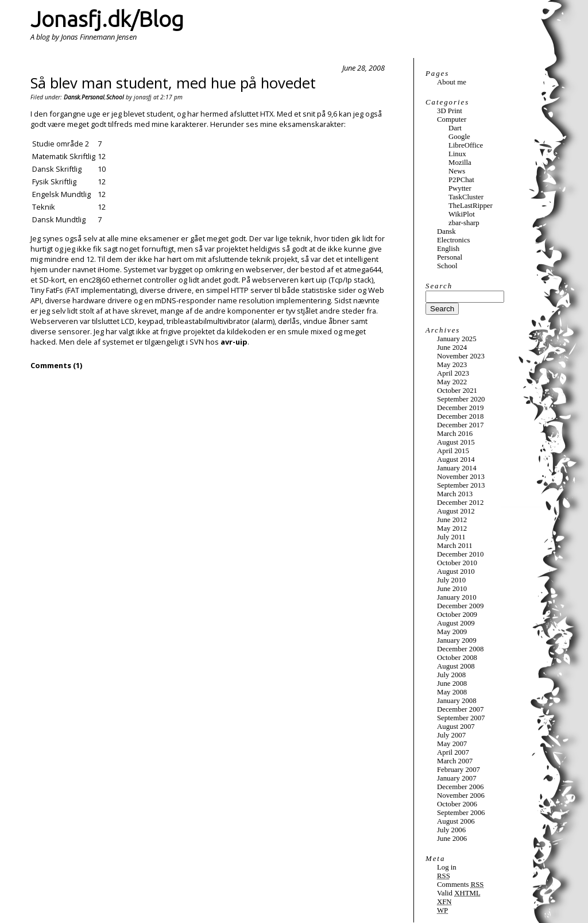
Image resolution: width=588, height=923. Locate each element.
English (448, 249)
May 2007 (452, 744)
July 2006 (451, 830)
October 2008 (457, 658)
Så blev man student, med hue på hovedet (173, 83)
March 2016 (455, 434)
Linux (457, 154)
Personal (93, 97)
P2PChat (461, 180)
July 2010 (451, 580)
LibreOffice (466, 145)
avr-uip (234, 342)
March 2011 (455, 546)
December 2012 (460, 503)
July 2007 (451, 735)
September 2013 (461, 485)
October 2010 (457, 563)
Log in (447, 867)
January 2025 (457, 339)
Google (459, 137)
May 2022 (452, 382)
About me (452, 82)
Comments (460, 885)
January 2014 (457, 468)
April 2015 (453, 451)
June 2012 (452, 520)
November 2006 (461, 795)
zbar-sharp (464, 223)
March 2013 (455, 494)
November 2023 (461, 356)
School (115, 97)
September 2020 (461, 399)
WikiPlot (462, 214)
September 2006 (461, 813)
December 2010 (460, 554)
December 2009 (460, 606)
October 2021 (457, 391)
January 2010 (457, 597)
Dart (455, 128)
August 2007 (456, 727)
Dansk (72, 97)
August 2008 (456, 666)
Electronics (454, 240)
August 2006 (456, 821)
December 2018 (460, 416)
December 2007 (460, 709)
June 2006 (452, 839)
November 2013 (461, 477)
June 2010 (452, 589)
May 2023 (452, 365)
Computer (452, 119)
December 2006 (460, 787)
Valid (459, 893)
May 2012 (452, 528)
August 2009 (456, 623)
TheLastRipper (471, 206)
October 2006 (457, 804)
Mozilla (460, 163)
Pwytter (460, 188)
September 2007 (461, 718)
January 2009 (457, 640)
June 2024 (452, 347)
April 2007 (453, 752)
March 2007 (455, 761)
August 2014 (456, 459)
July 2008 (451, 675)
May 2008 (452, 692)
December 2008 (460, 649)
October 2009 (457, 615)
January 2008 (457, 701)
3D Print (450, 111)
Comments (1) (56, 365)
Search (439, 286)
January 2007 (457, 778)
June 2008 (452, 683)
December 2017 (460, 425)
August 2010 (456, 571)
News (457, 171)
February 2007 (459, 770)
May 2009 (452, 632)
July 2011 (451, 537)
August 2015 (456, 442)
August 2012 (456, 511)
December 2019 (460, 408)
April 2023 (453, 373)
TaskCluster (466, 197)
